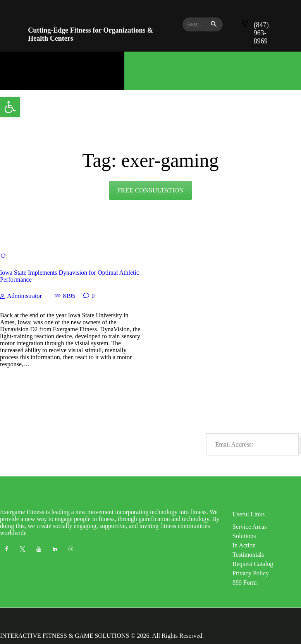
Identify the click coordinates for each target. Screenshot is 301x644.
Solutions (244, 536)
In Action (244, 545)
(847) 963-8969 (261, 33)
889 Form (245, 583)
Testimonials (248, 555)
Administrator (24, 296)
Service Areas (249, 527)
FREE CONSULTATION (150, 190)
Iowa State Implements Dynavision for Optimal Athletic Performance (70, 276)
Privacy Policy (251, 573)
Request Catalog (253, 564)
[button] (10, 107)
